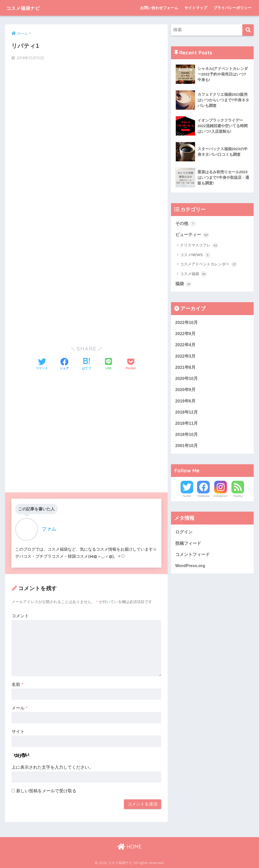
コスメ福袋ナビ (28, 8)
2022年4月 (186, 346)
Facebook (203, 498)
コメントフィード (192, 557)
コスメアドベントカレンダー (209, 265)
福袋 (184, 284)
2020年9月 (186, 391)
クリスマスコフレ (199, 246)
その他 (186, 224)
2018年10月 (187, 436)
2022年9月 (186, 334)
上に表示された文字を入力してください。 (52, 767)
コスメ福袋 (193, 274)
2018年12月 (187, 413)
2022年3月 (186, 357)
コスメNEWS (195, 255)
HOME (129, 847)
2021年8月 (186, 368)
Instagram (221, 498)
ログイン (184, 534)
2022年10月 (187, 323)
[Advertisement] (86, 106)
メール (19, 708)
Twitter (187, 498)
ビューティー (192, 235)
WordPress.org (190, 568)
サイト (18, 732)
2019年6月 (186, 402)
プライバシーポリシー (232, 8)
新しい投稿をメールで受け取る (46, 791)
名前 (17, 684)
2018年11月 (187, 425)
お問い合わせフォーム (159, 8)
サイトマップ (196, 8)
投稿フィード (188, 545)
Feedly (238, 498)
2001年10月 (187, 447)
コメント (20, 616)
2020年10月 (187, 380)
